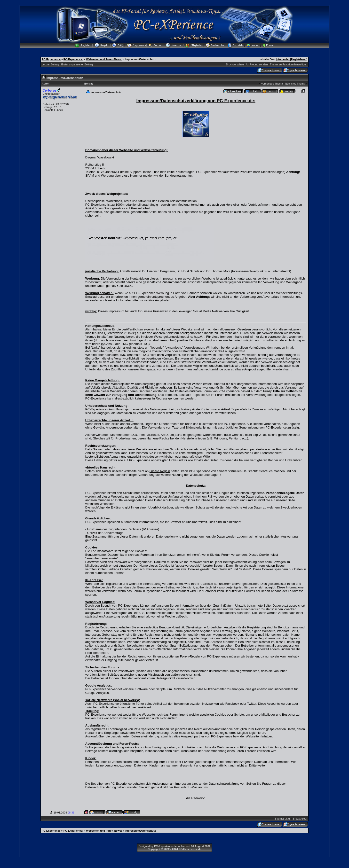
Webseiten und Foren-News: (104, 59)
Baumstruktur (283, 819)
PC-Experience (52, 59)
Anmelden (284, 59)
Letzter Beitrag (50, 64)
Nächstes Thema (295, 84)
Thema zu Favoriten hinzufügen (289, 64)
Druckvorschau (235, 64)
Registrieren (299, 59)
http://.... (200, 337)
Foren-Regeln (190, 656)
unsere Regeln (160, 471)
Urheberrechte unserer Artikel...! (109, 420)
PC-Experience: (73, 59)
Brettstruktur (300, 819)
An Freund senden (257, 64)
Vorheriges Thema (272, 84)
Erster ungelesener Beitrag (77, 64)
